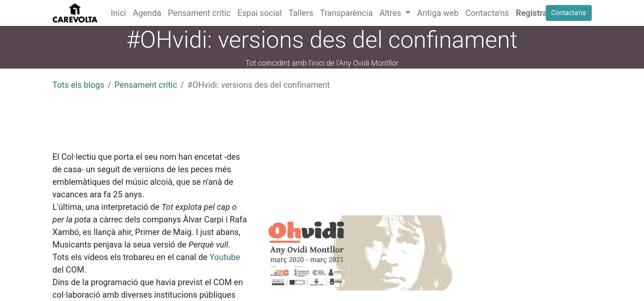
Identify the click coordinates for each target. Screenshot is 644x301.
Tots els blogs (79, 85)
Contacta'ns (569, 13)
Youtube (225, 257)
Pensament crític (146, 85)
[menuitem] (118, 13)
